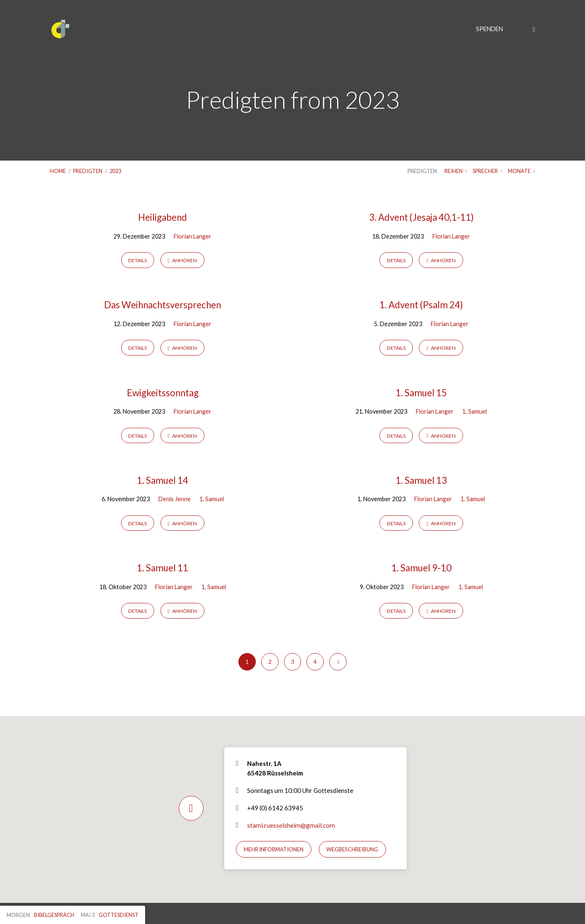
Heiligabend (163, 217)
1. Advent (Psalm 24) (421, 305)
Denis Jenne (175, 499)
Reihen (456, 171)
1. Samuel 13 (421, 480)
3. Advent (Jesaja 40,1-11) (421, 217)
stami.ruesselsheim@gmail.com (291, 825)
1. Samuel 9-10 (421, 568)
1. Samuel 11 (163, 568)
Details (137, 260)
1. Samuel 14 (163, 480)
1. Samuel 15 (421, 393)
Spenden (489, 29)
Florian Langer (193, 236)
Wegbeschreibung (352, 849)
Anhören (182, 260)
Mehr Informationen (274, 849)
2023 (115, 171)
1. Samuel (475, 411)
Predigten (88, 171)
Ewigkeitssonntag (163, 393)
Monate (521, 171)
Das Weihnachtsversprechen (163, 305)
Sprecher (487, 171)
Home (58, 171)
